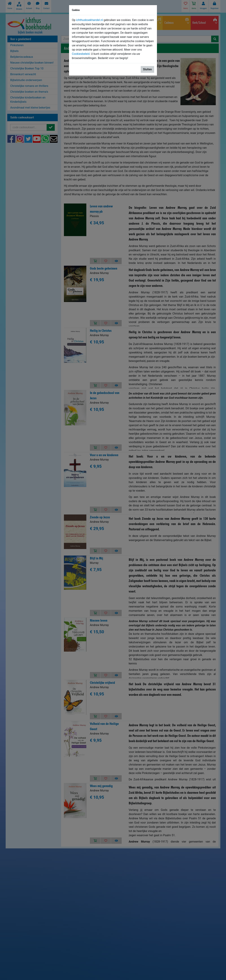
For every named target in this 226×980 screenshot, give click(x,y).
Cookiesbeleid (81, 54)
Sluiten (147, 69)
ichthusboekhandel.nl (90, 20)
